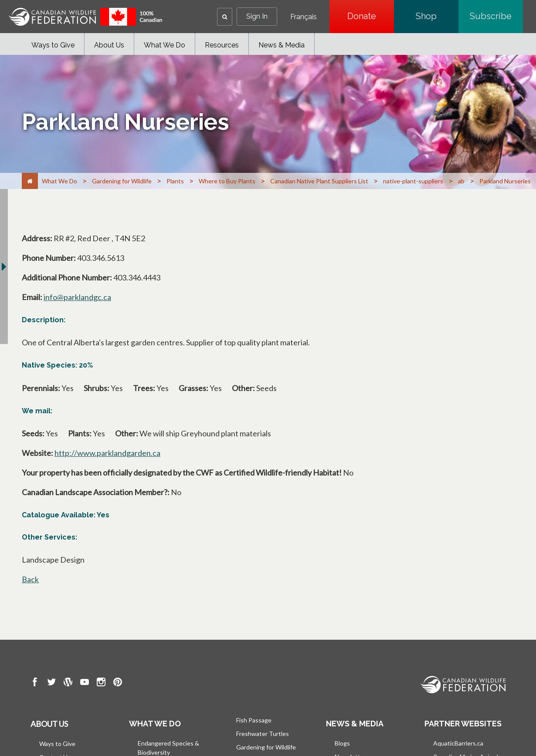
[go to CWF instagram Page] (101, 683)
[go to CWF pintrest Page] (118, 683)
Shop (437, 16)
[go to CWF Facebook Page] (35, 683)
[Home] (30, 181)
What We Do (165, 45)
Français (304, 17)
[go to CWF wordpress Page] (68, 683)
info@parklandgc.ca (77, 297)
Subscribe (496, 16)
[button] (225, 17)
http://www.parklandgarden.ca (107, 453)
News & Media (282, 45)
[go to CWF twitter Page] (51, 683)
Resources (222, 45)
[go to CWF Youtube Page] (85, 683)
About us (49, 724)
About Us (109, 45)
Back (30, 579)
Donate (371, 16)
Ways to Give (53, 45)
